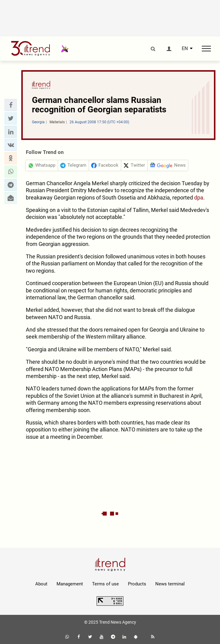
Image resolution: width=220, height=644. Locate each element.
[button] (11, 105)
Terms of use (105, 584)
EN (185, 49)
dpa (199, 198)
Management (70, 584)
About (41, 584)
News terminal (170, 584)
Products (137, 584)
